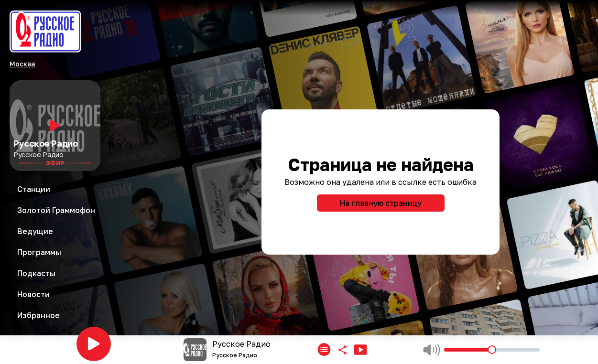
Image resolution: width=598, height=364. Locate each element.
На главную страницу (381, 203)
